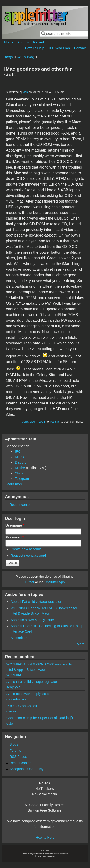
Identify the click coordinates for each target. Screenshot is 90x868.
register (55, 422)
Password (15, 537)
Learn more (14, 484)
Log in (43, 422)
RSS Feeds (18, 757)
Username (15, 525)
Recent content (21, 505)
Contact (80, 48)
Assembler (19, 638)
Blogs (8, 57)
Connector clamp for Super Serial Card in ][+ (40, 718)
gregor (11, 711)
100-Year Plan (59, 48)
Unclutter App (54, 582)
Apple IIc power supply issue (32, 620)
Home (9, 42)
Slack (19, 473)
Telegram (22, 479)
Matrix (20, 457)
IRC (18, 451)
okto (10, 723)
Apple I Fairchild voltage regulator (36, 602)
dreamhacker (16, 699)
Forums (23, 42)
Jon (25, 92)
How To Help (34, 48)
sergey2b (13, 687)
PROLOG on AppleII (22, 706)
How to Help (45, 838)
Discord (21, 462)
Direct (30, 582)
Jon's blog (26, 57)
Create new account (26, 549)
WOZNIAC (14, 675)
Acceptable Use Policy (26, 769)
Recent (39, 42)
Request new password (28, 556)
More (81, 644)
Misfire (20, 468)
